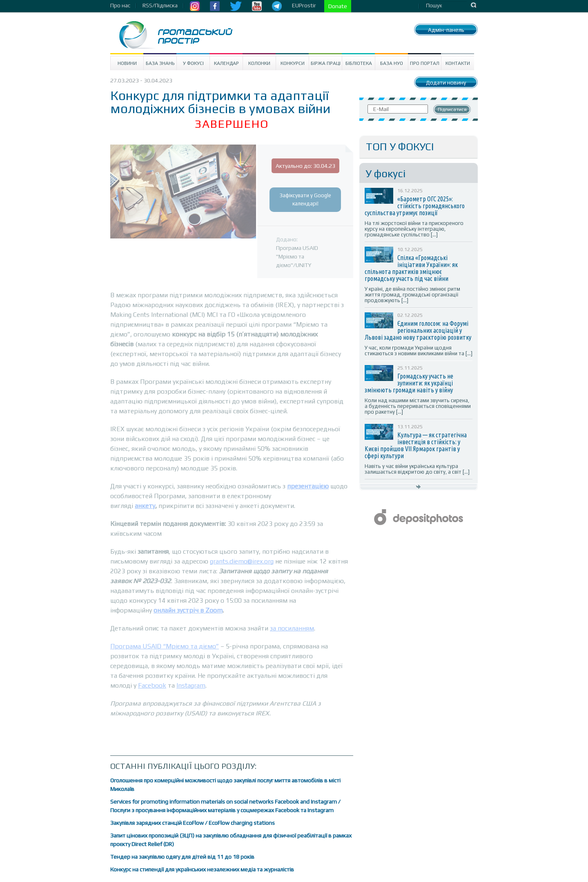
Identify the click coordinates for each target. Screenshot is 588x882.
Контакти (458, 63)
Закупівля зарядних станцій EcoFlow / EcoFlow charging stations (193, 823)
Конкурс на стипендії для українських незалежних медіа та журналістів (202, 869)
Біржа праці (326, 63)
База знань (160, 63)
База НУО (392, 63)
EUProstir (304, 5)
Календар (226, 63)
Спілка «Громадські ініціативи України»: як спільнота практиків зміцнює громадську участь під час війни (411, 268)
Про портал (425, 63)
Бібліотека (359, 63)
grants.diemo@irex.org (242, 561)
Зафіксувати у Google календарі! (305, 199)
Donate (338, 6)
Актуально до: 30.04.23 (305, 166)
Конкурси (293, 63)
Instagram (191, 685)
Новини (127, 63)
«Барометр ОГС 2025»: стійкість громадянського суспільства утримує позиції (415, 206)
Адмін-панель (446, 30)
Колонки (259, 63)
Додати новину (446, 82)
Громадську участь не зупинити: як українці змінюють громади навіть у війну (409, 383)
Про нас (120, 5)
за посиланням (292, 628)
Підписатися (452, 109)
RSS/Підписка (160, 5)
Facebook (152, 685)
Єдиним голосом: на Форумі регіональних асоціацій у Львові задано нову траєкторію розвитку (418, 330)
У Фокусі (193, 63)
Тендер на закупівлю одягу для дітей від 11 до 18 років (182, 857)
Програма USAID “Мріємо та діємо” (165, 646)
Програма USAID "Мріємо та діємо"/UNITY (297, 256)
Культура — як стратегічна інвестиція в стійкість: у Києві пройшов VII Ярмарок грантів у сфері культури (416, 445)
